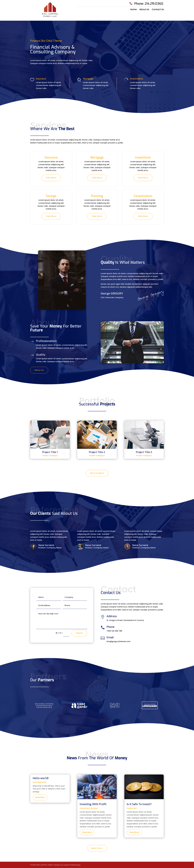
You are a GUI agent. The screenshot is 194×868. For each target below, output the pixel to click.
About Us (144, 10)
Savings (94, 808)
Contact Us (158, 10)
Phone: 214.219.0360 (149, 4)
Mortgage (88, 79)
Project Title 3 (144, 452)
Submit (79, 633)
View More (51, 178)
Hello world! (41, 778)
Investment (85, 808)
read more (40, 797)
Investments (137, 79)
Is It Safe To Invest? (139, 804)
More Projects (97, 473)
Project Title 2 (97, 452)
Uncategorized (39, 782)
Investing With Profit (93, 804)
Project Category (50, 455)
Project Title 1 (50, 452)
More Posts (97, 848)
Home (133, 10)
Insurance (41, 79)
